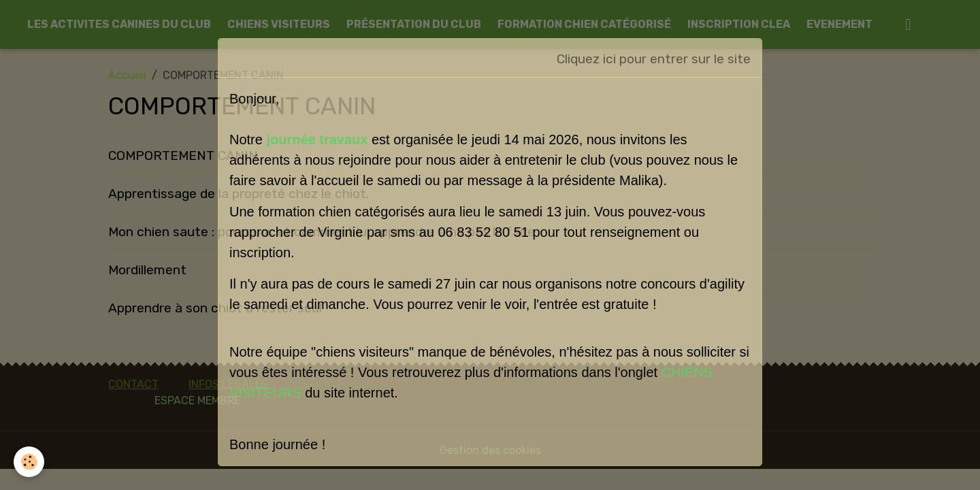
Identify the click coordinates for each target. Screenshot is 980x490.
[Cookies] (29, 462)
